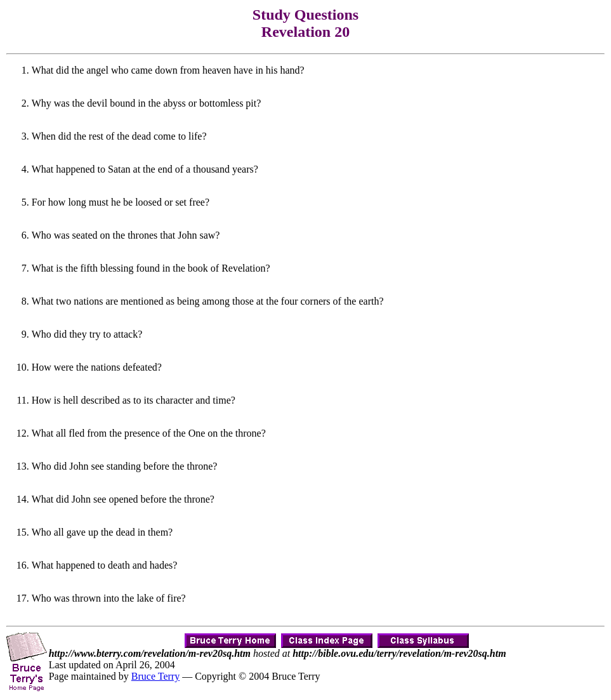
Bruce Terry (155, 676)
